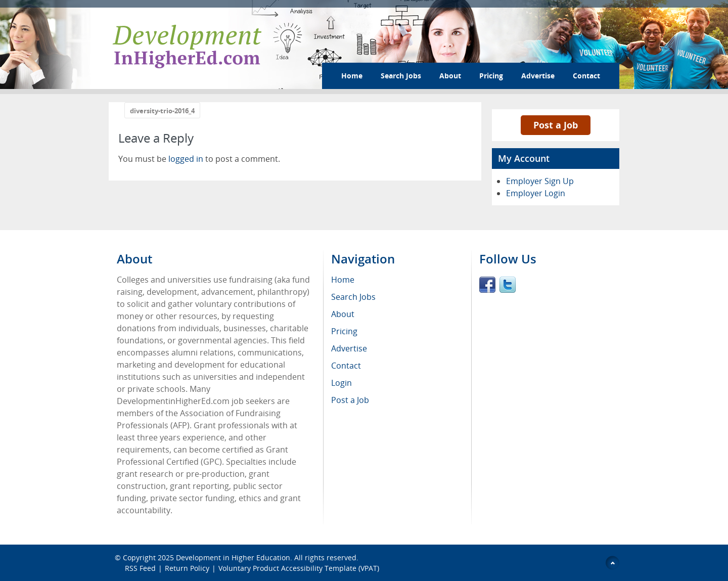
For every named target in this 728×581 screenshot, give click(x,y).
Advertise (538, 76)
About (450, 76)
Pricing (491, 76)
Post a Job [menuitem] (350, 400)
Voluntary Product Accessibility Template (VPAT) (299, 568)
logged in (186, 159)
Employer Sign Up (540, 181)
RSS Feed (140, 568)
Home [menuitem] (343, 280)
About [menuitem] (343, 314)
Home (352, 76)
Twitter (508, 285)
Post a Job (556, 125)
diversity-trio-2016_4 (162, 111)
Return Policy (187, 568)
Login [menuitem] (342, 383)
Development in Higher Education (233, 557)
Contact (586, 76)
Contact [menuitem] (346, 366)
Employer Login (536, 193)
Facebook (487, 285)
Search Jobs (401, 76)
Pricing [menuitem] (344, 331)
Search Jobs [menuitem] (353, 297)
